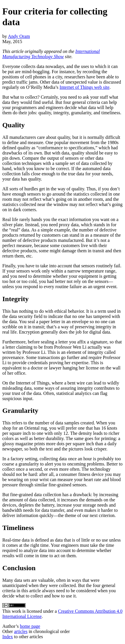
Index (8, 637)
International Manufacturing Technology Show (51, 54)
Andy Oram (19, 36)
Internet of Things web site (84, 87)
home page (30, 626)
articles (21, 631)
